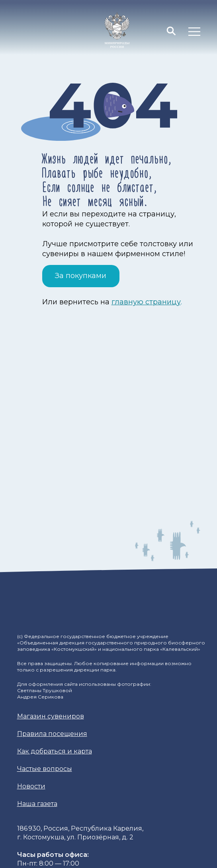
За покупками (81, 276)
